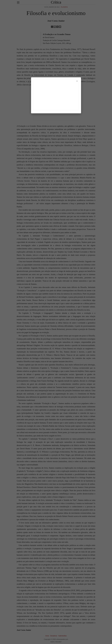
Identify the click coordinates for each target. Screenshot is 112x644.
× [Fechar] (77, 81)
